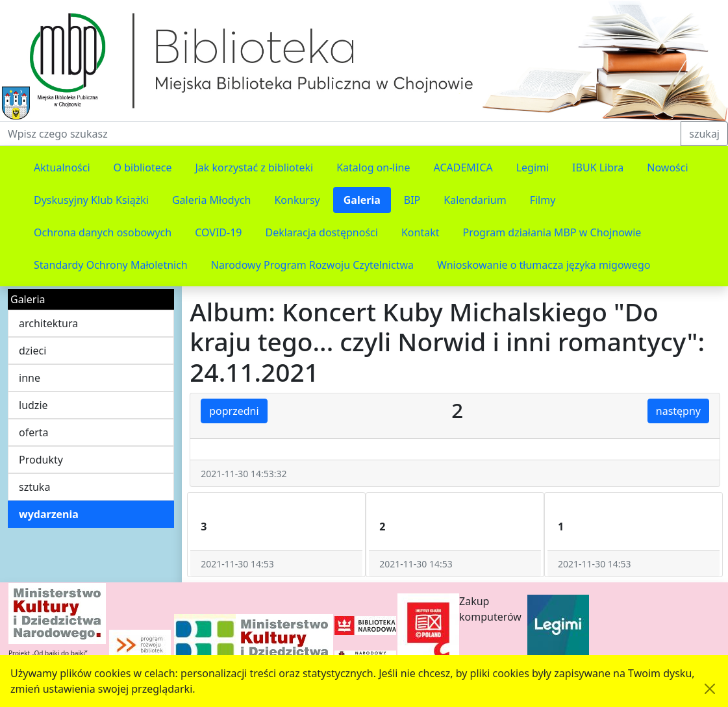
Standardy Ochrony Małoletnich (111, 265)
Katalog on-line (373, 167)
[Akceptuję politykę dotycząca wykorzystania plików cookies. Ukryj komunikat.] (710, 689)
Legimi (533, 167)
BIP (412, 200)
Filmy (543, 200)
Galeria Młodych (212, 200)
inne (30, 378)
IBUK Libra (598, 167)
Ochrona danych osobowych (103, 232)
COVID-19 (218, 232)
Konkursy (297, 200)
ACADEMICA (463, 167)
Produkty (41, 460)
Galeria (362, 200)
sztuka (34, 487)
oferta (34, 432)
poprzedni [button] (234, 411)
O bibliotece (143, 167)
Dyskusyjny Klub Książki (91, 200)
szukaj (704, 134)
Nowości (667, 167)
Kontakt (420, 232)
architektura (48, 323)
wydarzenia (49, 514)
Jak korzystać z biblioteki (254, 167)
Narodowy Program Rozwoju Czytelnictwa (312, 265)
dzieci (32, 351)
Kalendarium (475, 200)
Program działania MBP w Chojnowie (552, 232)
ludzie (33, 405)
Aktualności (62, 167)
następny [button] (678, 411)
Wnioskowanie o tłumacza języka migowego (544, 265)
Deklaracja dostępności (321, 232)
